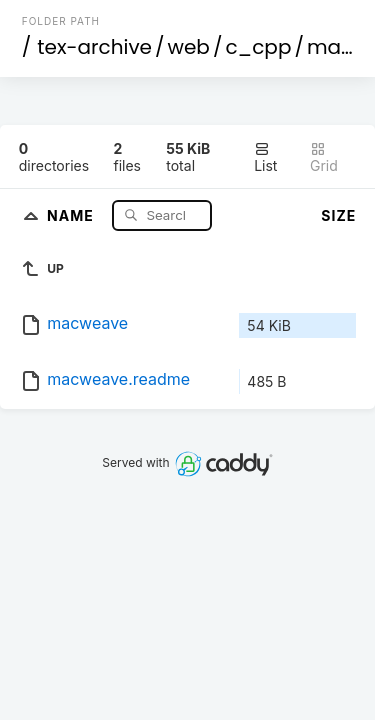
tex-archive (94, 47)
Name (72, 214)
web (189, 47)
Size (338, 215)
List (265, 157)
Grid (324, 157)
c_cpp (258, 47)
